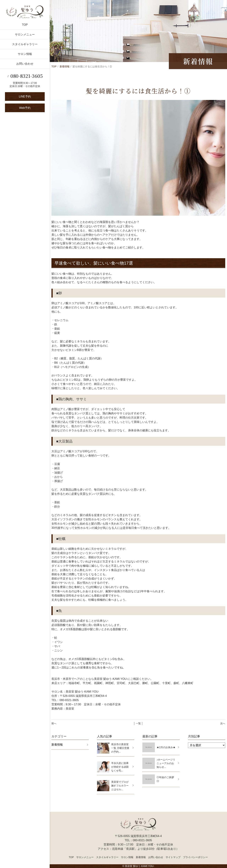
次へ (223, 723)
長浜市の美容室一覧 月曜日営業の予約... (120, 748)
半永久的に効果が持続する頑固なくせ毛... (120, 767)
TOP (25, 25)
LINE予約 (25, 96)
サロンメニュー (25, 34)
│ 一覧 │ (138, 723)
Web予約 (25, 108)
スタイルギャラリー (25, 44)
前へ (54, 723)
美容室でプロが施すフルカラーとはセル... (120, 786)
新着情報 (65, 66)
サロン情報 (25, 54)
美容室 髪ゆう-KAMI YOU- (139, 866)
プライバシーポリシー (195, 857)
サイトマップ (173, 857)
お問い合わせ (25, 64)
